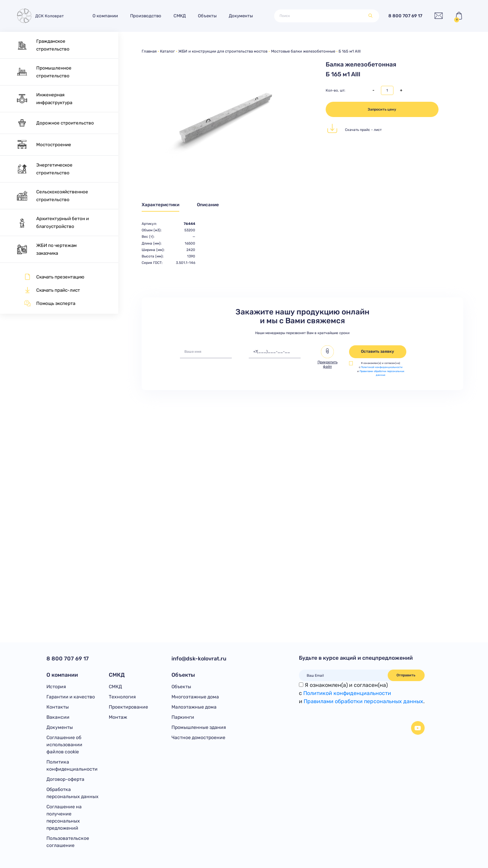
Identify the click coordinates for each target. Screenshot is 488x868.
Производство (146, 16)
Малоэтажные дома (194, 707)
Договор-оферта (65, 779)
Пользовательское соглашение (68, 842)
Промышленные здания (199, 727)
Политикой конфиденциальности (382, 367)
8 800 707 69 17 (405, 16)
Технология (122, 697)
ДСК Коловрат (40, 16)
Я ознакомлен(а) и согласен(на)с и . (362, 693)
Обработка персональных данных (73, 793)
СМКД (180, 16)
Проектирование (128, 707)
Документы (241, 16)
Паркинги (183, 717)
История (56, 687)
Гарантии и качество (71, 697)
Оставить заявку (378, 351)
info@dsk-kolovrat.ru (199, 659)
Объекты (207, 16)
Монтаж (118, 717)
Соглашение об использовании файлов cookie (64, 745)
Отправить (406, 675)
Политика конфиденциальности (72, 766)
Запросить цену (382, 109)
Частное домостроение (198, 738)
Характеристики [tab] (160, 205)
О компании (105, 16)
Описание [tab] (208, 205)
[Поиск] (322, 16)
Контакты (58, 707)
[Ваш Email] (343, 675)
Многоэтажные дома (195, 697)
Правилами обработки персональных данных (363, 701)
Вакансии (58, 717)
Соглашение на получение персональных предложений (64, 817)
